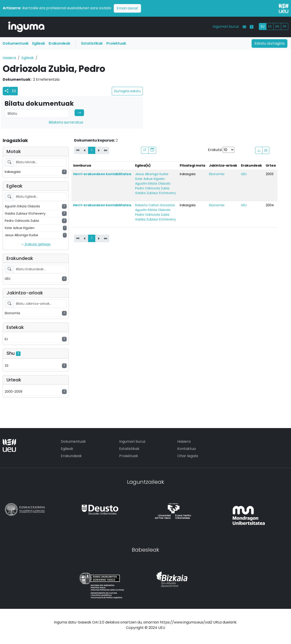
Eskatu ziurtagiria (269, 43)
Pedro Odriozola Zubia (152, 188)
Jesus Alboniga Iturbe (152, 174)
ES (270, 26)
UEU (244, 174)
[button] (14, 91)
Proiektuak (116, 43)
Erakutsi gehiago (36, 244)
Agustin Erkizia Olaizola (153, 183)
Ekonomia (217, 174)
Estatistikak (92, 43)
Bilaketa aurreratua (66, 122)
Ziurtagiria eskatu (127, 91)
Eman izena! (127, 8)
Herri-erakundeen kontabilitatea (102, 174)
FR (285, 26)
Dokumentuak (16, 43)
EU (263, 26)
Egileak (39, 43)
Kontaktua (186, 449)
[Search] (37, 114)
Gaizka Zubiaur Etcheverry (156, 193)
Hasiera (9, 58)
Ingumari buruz (226, 26)
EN (277, 26)
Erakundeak (59, 43)
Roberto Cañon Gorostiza (155, 205)
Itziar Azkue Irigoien (150, 179)
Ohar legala (188, 456)
